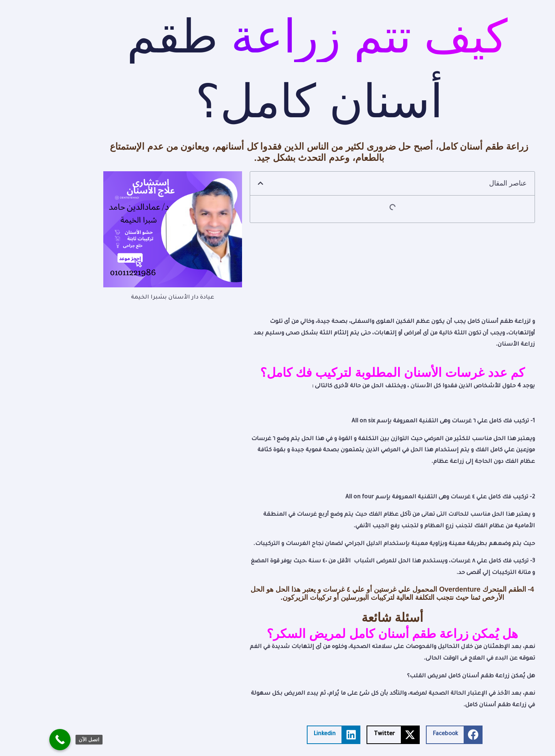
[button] (219, 183)
